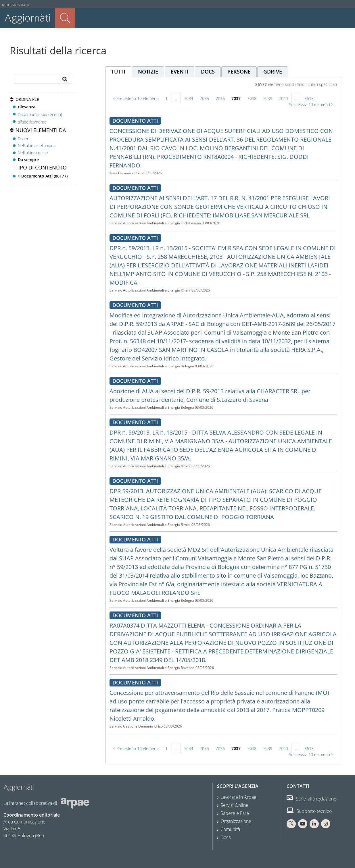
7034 (189, 98)
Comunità (230, 829)
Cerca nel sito (65, 18)
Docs (226, 837)
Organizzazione (236, 821)
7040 (283, 98)
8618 (309, 98)
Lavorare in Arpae (238, 797)
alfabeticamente (32, 122)
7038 (252, 98)
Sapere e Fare (235, 813)
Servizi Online (234, 805)
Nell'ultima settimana (37, 145)
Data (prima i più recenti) (40, 114)
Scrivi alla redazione (311, 799)
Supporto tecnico (309, 811)
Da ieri (24, 139)
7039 (268, 98)
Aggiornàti (27, 18)
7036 (220, 98)
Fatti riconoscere (16, 5)
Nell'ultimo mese (33, 153)
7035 (204, 98)
